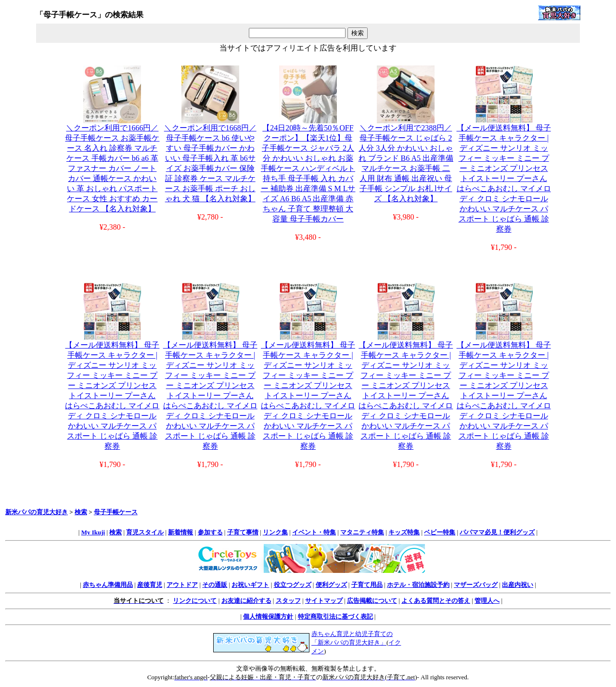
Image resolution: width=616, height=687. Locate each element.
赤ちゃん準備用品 (108, 585)
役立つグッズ (293, 585)
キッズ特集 (404, 532)
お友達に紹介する (246, 601)
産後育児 (150, 585)
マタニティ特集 (362, 532)
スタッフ (288, 601)
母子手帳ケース (116, 512)
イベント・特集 (314, 532)
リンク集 (275, 532)
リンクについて (195, 601)
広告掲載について (372, 601)
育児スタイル (145, 532)
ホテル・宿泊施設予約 (418, 585)
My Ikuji (93, 532)
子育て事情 (243, 532)
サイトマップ (324, 601)
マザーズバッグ (476, 585)
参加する (210, 532)
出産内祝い (518, 585)
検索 (81, 512)
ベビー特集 (440, 532)
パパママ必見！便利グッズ (497, 532)
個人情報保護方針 (268, 616)
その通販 (215, 585)
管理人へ (487, 601)
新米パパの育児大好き (37, 512)
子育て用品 (367, 585)
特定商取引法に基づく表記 (335, 616)
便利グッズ (331, 585)
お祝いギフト (250, 585)
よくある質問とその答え (436, 601)
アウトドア (182, 585)
